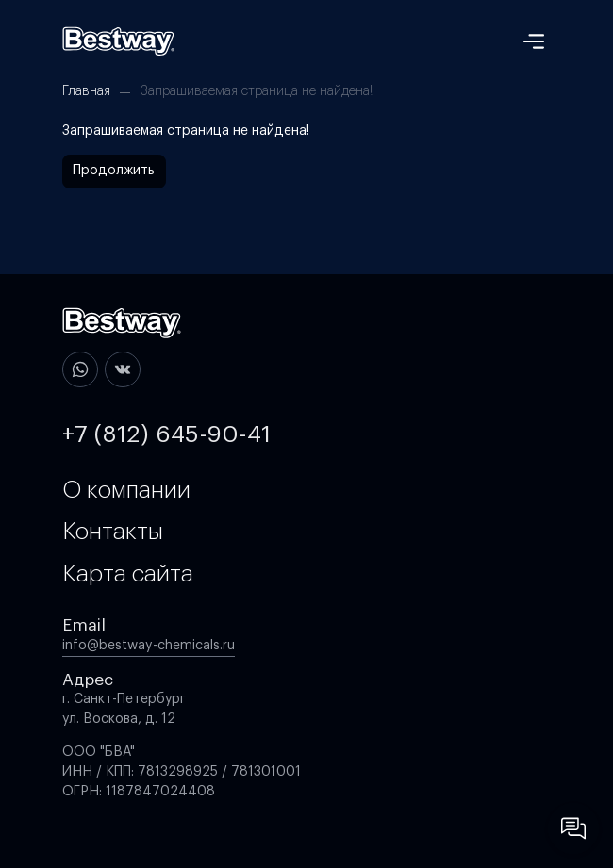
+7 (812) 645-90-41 (166, 434)
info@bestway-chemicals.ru (149, 646)
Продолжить (114, 171)
